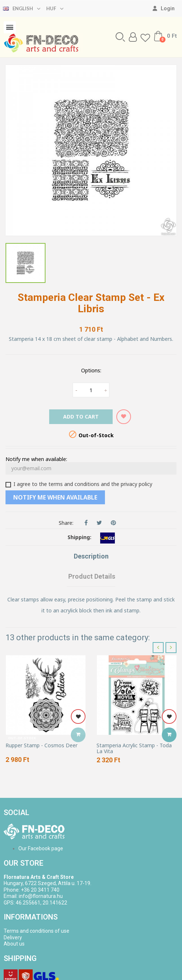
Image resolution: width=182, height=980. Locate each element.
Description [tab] (91, 556)
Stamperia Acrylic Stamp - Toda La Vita (134, 748)
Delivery (13, 937)
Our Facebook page (41, 848)
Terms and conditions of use (37, 931)
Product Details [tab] (92, 576)
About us (14, 944)
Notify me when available (55, 497)
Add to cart (81, 417)
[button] (120, 37)
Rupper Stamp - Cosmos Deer (41, 745)
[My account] (164, 8)
